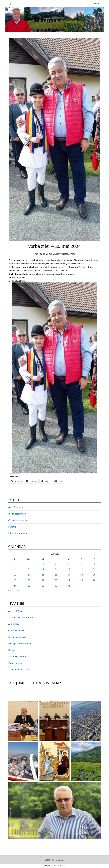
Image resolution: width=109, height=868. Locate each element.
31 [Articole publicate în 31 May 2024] (69, 586)
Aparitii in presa (16, 507)
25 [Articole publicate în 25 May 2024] (82, 580)
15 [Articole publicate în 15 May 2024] (43, 575)
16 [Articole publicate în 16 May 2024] (56, 575)
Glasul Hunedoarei (17, 637)
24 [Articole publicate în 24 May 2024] (69, 580)
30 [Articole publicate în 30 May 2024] (56, 586)
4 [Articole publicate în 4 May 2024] (81, 564)
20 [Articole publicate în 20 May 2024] (15, 580)
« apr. (11, 590)
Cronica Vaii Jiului (17, 630)
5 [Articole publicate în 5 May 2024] (94, 564)
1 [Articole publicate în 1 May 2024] (43, 564)
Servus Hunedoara (17, 656)
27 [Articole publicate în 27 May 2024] (15, 586)
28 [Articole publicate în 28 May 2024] (29, 586)
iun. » (17, 590)
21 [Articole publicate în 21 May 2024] (29, 580)
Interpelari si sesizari (18, 533)
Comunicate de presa (18, 520)
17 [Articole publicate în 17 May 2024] (69, 575)
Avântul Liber (15, 624)
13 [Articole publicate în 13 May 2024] (15, 575)
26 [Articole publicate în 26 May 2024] (94, 580)
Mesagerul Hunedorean (20, 643)
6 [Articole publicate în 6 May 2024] (15, 569)
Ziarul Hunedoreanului (19, 669)
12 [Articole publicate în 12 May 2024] (94, 569)
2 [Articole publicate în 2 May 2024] (56, 564)
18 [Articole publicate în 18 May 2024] (82, 575)
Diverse (12, 527)
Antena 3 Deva (15, 611)
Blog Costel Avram (17, 514)
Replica (12, 650)
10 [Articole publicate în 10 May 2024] (69, 569)
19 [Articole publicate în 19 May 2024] (94, 575)
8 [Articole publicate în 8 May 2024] (43, 569)
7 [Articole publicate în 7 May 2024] (29, 569)
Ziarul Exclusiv (15, 663)
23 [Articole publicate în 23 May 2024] (56, 580)
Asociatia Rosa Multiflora (21, 617)
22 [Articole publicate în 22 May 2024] (43, 580)
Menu (96, 3)
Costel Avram (69, 254)
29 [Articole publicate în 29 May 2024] (43, 586)
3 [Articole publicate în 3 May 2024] (69, 564)
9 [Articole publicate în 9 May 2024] (56, 569)
